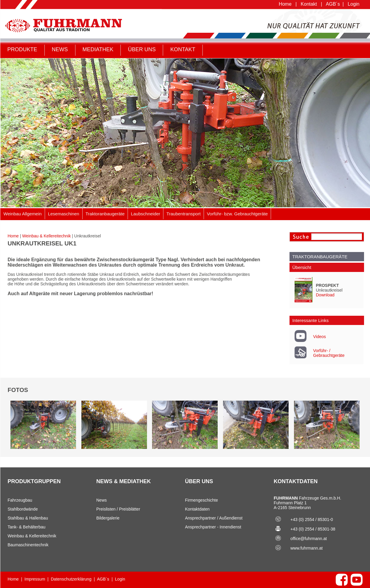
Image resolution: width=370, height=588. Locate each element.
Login (353, 4)
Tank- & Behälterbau (27, 527)
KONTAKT (183, 49)
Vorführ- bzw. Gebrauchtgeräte (237, 214)
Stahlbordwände (23, 509)
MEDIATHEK (98, 49)
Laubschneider (145, 214)
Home (285, 4)
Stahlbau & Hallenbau (28, 518)
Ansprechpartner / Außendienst (214, 518)
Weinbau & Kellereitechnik (46, 236)
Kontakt (309, 4)
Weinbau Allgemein (23, 214)
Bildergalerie (108, 518)
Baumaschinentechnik (28, 545)
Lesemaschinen (64, 214)
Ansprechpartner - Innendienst (213, 527)
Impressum (35, 579)
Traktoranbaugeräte (105, 214)
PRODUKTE (22, 49)
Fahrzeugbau (20, 500)
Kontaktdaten (198, 509)
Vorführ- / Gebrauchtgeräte (329, 353)
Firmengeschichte (202, 500)
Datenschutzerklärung (71, 579)
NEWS (60, 49)
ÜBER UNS (142, 49)
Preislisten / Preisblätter (118, 509)
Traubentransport (184, 214)
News (102, 500)
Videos (319, 337)
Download (325, 295)
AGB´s (333, 4)
